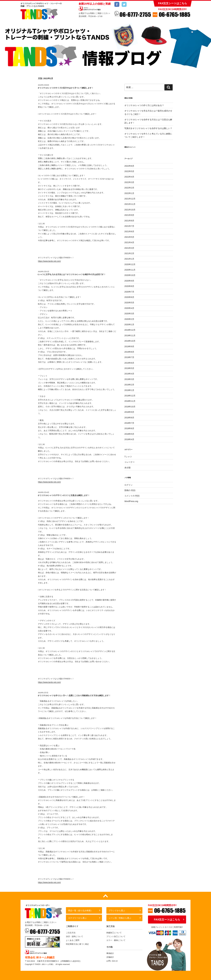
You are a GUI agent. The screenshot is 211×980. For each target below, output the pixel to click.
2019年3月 (129, 379)
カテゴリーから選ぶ (77, 918)
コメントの (132, 496)
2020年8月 (129, 286)
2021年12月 (130, 199)
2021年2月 (129, 253)
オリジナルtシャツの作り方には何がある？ (144, 105)
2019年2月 (129, 385)
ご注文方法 (71, 933)
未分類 (127, 468)
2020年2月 (129, 319)
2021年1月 (129, 259)
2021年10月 (130, 210)
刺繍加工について (114, 933)
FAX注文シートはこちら (173, 3)
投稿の (130, 490)
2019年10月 (130, 341)
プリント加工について (116, 936)
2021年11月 (130, 204)
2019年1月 (129, 390)
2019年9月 (129, 346)
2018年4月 (129, 439)
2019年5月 (129, 368)
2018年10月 (130, 407)
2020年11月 (130, 270)
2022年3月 (129, 182)
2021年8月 (129, 221)
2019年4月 (129, 374)
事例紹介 (110, 953)
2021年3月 (129, 248)
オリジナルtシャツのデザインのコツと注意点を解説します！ (64, 495)
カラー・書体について (116, 940)
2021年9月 (129, 215)
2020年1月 (129, 325)
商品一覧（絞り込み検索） (80, 911)
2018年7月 (129, 423)
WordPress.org (131, 501)
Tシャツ (128, 457)
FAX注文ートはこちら (167, 920)
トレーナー (130, 462)
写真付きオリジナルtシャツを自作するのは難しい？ (148, 128)
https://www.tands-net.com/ (49, 261)
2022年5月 (129, 171)
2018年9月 (129, 412)
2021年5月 (129, 237)
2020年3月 (129, 314)
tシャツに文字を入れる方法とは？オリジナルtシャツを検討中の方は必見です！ (72, 274)
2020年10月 (130, 275)
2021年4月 (129, 242)
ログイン (129, 485)
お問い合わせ (112, 961)
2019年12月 (130, 330)
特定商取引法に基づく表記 (77, 944)
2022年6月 (129, 166)
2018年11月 (130, 401)
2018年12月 (130, 396)
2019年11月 (130, 335)
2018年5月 (129, 434)
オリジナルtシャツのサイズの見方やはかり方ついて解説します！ (66, 88)
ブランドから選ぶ (117, 911)
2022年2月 (129, 188)
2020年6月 (129, 297)
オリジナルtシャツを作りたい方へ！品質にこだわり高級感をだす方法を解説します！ (74, 695)
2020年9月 (129, 281)
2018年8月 (129, 418)
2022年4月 (129, 177)
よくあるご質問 (73, 940)
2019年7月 (129, 357)
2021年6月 (129, 231)
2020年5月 (129, 303)
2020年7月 (129, 292)
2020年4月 (129, 308)
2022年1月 (129, 193)
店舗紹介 (110, 957)
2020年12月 (130, 264)
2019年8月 (129, 352)
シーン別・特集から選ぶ (120, 918)
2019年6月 (129, 363)
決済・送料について (75, 936)
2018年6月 (129, 428)
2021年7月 (129, 226)
